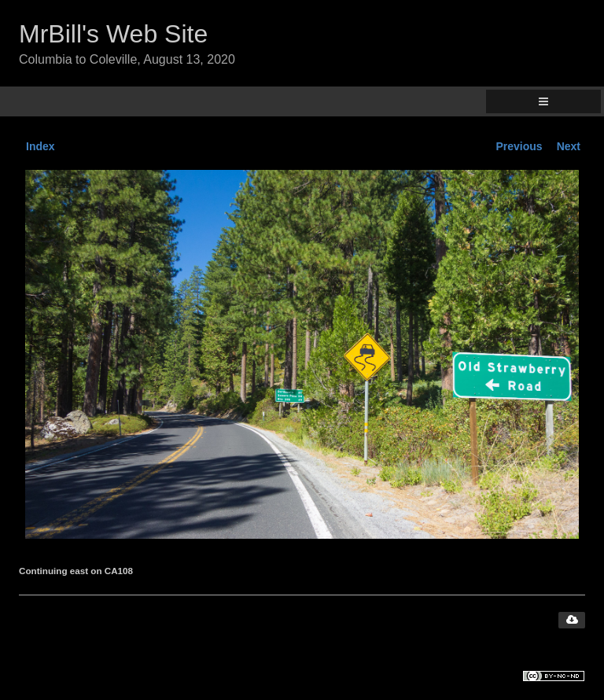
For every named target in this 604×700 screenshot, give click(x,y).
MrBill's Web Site (113, 34)
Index (41, 146)
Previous (519, 146)
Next (569, 146)
